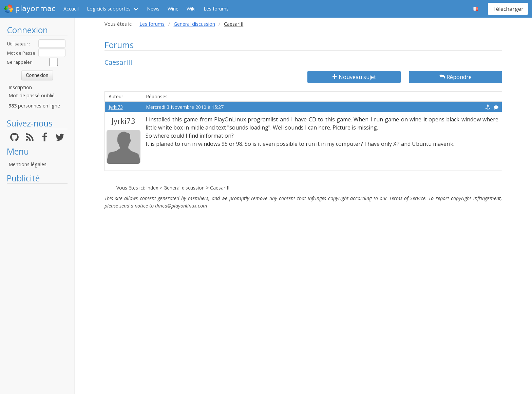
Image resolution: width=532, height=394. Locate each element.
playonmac (30, 9)
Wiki (191, 9)
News (153, 9)
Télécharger (508, 9)
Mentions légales (27, 164)
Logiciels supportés (109, 9)
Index (152, 188)
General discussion (194, 24)
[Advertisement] (37, 289)
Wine (173, 9)
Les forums (216, 9)
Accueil (71, 9)
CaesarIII (220, 188)
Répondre (455, 77)
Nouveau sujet (354, 77)
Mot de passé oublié (32, 95)
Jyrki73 (116, 107)
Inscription (20, 87)
